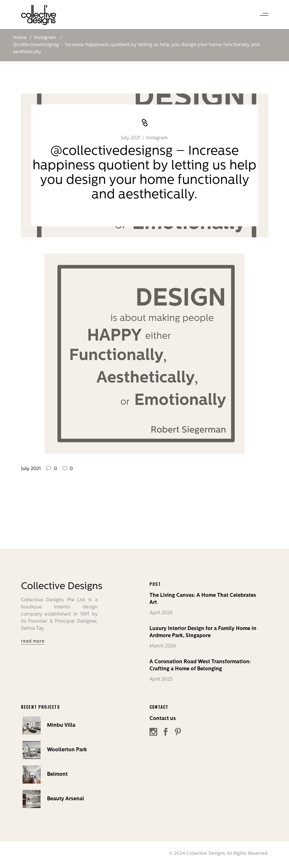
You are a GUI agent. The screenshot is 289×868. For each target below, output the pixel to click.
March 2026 (163, 646)
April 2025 (161, 680)
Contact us (163, 719)
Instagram (45, 38)
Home (20, 38)
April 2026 (161, 613)
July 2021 (131, 138)
